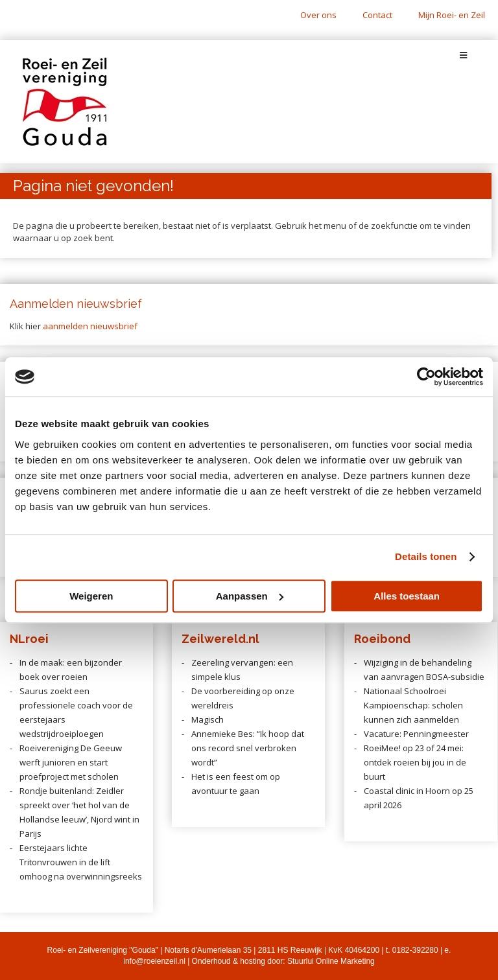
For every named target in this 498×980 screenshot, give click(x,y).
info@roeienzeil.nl (154, 961)
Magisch (207, 719)
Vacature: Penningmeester (416, 734)
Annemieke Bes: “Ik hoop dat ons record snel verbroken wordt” (248, 748)
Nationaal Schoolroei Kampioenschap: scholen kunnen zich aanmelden (413, 705)
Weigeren (91, 596)
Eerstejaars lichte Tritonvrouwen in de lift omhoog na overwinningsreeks (81, 862)
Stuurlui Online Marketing (331, 961)
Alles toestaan (407, 596)
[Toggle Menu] (463, 55)
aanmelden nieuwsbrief (90, 326)
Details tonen (426, 556)
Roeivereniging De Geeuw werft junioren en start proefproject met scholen (71, 762)
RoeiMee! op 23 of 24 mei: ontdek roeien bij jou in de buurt (415, 762)
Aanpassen (250, 596)
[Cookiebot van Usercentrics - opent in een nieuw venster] (426, 377)
